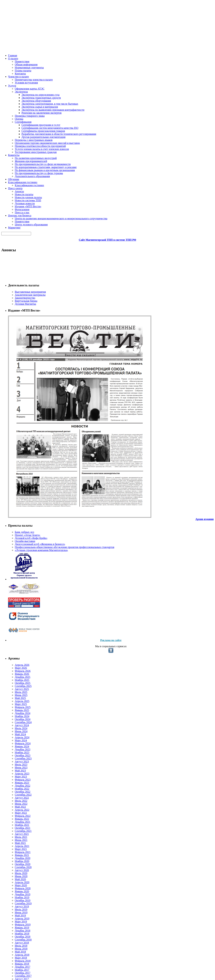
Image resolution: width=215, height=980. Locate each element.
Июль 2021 (16, 578)
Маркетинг (176, 44)
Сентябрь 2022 (19, 526)
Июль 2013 (16, 903)
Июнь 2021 (16, 582)
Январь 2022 (17, 556)
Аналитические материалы (25, 80)
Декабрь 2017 (18, 737)
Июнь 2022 (16, 538)
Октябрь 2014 (18, 859)
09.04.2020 (101, 499)
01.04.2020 (101, 601)
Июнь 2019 (16, 671)
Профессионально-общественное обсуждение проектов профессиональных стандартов (27, 203)
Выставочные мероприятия (26, 76)
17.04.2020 (101, 137)
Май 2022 (16, 541)
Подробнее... (154, 137)
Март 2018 (16, 726)
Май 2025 (16, 408)
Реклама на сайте (27, 340)
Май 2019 (16, 674)
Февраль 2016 (18, 818)
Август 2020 (17, 619)
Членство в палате (43, 44)
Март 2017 (16, 770)
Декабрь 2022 (18, 515)
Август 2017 (17, 752)
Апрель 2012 (17, 944)
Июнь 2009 (16, 963)
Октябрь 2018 (18, 700)
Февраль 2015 (18, 844)
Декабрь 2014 (18, 852)
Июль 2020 (16, 623)
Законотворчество (20, 83)
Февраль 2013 (18, 922)
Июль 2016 (16, 800)
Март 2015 (16, 841)
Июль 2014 (16, 870)
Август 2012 (17, 940)
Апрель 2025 (17, 412)
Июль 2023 (16, 490)
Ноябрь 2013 (17, 892)
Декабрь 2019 (18, 648)
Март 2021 (16, 593)
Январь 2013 (17, 926)
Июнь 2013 (16, 907)
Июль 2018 (16, 711)
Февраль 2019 (18, 685)
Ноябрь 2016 (17, 785)
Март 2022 (16, 549)
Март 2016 (16, 815)
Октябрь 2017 (18, 745)
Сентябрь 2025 (19, 393)
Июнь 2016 (16, 804)
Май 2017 (16, 763)
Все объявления (195, 121)
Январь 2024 (17, 467)
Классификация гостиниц (110, 44)
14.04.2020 (101, 209)
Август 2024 (17, 441)
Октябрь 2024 (18, 434)
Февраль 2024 (18, 464)
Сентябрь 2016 (19, 793)
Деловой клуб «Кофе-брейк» (26, 184)
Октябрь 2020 (18, 612)
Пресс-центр (135, 44)
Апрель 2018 (17, 722)
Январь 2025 (17, 423)
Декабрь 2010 (18, 955)
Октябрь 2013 (18, 896)
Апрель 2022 (17, 545)
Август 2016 (17, 796)
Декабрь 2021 (18, 560)
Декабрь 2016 (18, 781)
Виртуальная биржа (21, 87)
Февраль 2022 (18, 552)
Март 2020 (16, 637)
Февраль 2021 (18, 597)
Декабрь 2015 (18, 826)
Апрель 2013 (17, 914)
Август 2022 (17, 530)
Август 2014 (17, 867)
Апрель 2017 (17, 767)
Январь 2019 (17, 689)
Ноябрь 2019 (17, 652)
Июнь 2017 (16, 759)
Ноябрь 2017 (17, 741)
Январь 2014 (17, 885)
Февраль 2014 (18, 881)
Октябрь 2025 (18, 390)
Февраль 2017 (18, 774)
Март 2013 (16, 918)
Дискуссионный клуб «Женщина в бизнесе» (22, 193)
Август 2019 (17, 663)
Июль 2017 (16, 756)
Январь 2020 (17, 645)
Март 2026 (16, 371)
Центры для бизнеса (156, 44)
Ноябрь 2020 (17, 608)
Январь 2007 (17, 966)
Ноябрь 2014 (17, 855)
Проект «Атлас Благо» (22, 181)
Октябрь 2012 (18, 937)
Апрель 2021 (17, 589)
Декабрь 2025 (18, 382)
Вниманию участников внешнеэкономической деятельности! (96, 319)
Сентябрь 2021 (19, 571)
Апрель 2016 (17, 811)
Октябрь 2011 (18, 948)
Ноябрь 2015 (17, 829)
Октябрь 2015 (18, 833)
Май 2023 (16, 497)
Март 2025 (16, 416)
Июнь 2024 (16, 449)
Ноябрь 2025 (17, 386)
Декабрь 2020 (18, 604)
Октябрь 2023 (18, 478)
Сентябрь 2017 (19, 748)
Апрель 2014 (17, 874)
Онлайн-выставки (20, 188)
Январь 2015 (17, 848)
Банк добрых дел (19, 177)
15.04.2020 (101, 173)
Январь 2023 (17, 512)
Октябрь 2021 (18, 567)
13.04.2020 (101, 246)
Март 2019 (16, 682)
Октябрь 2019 (18, 656)
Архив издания (34, 160)
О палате (25, 44)
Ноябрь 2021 (17, 563)
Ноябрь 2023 (17, 475)
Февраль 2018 (18, 730)
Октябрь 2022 (18, 523)
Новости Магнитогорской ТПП (70, 137)
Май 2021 (16, 586)
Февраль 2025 (18, 419)
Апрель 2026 (17, 368)
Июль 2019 (16, 667)
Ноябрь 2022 (17, 519)
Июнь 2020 (16, 626)
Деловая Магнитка (20, 91)
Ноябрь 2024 (17, 430)
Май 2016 (16, 807)
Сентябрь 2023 (19, 482)
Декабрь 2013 (18, 889)
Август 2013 (17, 900)
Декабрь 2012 (18, 929)
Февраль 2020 (18, 641)
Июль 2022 (16, 534)
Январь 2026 (17, 379)
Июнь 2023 (16, 493)
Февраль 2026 (18, 375)
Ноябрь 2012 (17, 933)
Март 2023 (16, 504)
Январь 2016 (17, 822)
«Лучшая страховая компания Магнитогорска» (27, 213)
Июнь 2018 (16, 715)
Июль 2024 (16, 445)
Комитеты (73, 44)
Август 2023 (17, 486)
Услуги (61, 44)
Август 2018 (17, 707)
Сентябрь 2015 (19, 837)
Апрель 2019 (17, 678)
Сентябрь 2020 (19, 615)
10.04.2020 (101, 402)
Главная (13, 44)
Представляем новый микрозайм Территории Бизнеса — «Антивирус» (104, 255)
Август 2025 (17, 397)
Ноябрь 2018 (17, 696)
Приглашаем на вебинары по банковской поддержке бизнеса (97, 182)
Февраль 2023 (18, 508)
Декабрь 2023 (18, 471)
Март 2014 (16, 878)
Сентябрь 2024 (19, 438)
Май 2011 (16, 951)
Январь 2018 (17, 733)
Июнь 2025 (16, 405)
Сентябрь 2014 (19, 863)
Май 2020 (16, 630)
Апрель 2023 (17, 501)
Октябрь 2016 (18, 789)
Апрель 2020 (17, 634)
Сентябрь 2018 (19, 704)
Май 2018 (16, 719)
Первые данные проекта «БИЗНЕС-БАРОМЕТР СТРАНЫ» (94, 110)
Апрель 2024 (17, 456)
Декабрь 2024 (18, 427)
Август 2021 (17, 574)
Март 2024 (16, 460)
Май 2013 (16, 911)
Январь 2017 (17, 778)
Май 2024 (16, 453)
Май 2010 (16, 959)
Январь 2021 (17, 600)
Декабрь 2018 (18, 693)
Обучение (87, 44)
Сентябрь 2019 (19, 660)
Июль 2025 (16, 401)
